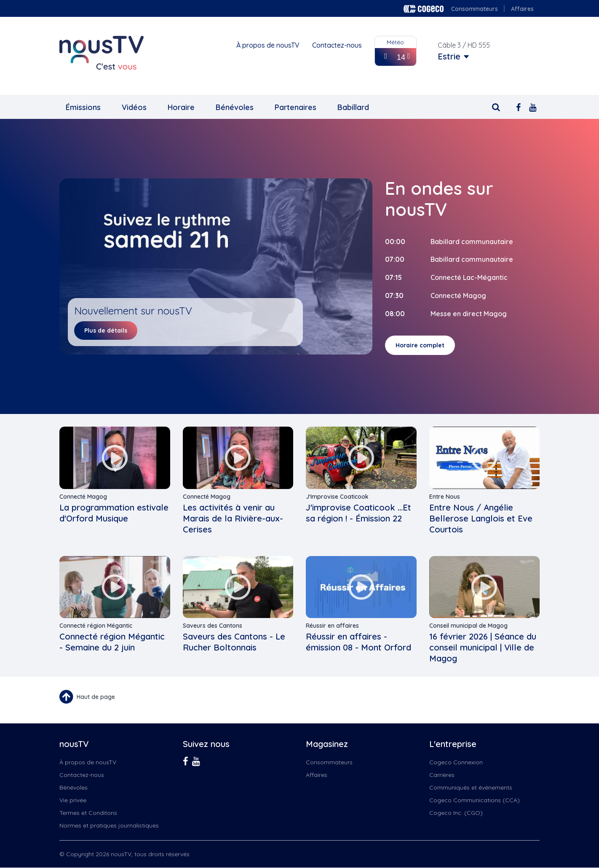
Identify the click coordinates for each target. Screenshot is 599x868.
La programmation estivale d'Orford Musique (114, 513)
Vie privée (73, 800)
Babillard (353, 107)
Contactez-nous (337, 45)
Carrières (442, 775)
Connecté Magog (83, 497)
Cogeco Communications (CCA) (475, 800)
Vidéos (134, 107)
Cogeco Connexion (456, 762)
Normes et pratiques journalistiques (109, 825)
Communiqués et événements (471, 787)
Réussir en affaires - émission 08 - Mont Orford (358, 642)
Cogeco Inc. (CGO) (456, 813)
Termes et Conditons (88, 813)
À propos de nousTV (268, 45)
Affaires (522, 9)
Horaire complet (420, 345)
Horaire (181, 107)
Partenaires (295, 107)
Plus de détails (106, 331)
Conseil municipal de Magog (468, 626)
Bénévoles (235, 107)
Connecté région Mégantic (96, 626)
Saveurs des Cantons (213, 626)
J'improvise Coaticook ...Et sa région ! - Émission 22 (358, 513)
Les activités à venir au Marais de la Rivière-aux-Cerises (233, 518)
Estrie (449, 56)
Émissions (83, 107)
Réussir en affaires (332, 626)
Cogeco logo (424, 9)
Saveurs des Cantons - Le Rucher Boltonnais (234, 642)
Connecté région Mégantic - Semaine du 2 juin (112, 642)
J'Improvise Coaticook (337, 497)
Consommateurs (475, 9)
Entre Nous (445, 497)
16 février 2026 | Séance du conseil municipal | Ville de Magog (483, 647)
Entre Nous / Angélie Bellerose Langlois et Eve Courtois (481, 518)
